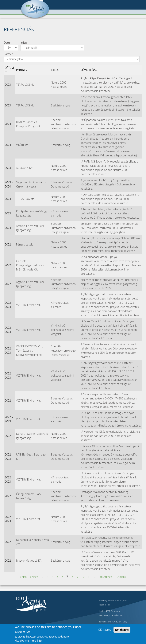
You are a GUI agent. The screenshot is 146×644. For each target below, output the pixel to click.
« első (23, 577)
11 (89, 577)
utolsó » (122, 577)
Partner (8, 54)
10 (83, 577)
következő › (107, 577)
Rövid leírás (89, 70)
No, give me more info (28, 641)
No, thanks (122, 630)
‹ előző (34, 577)
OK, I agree (105, 630)
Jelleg (24, 43)
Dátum (8, 43)
